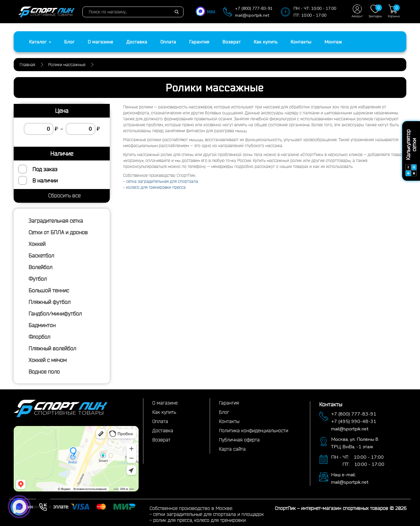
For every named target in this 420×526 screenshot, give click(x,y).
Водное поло (44, 372)
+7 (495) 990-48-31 (354, 422)
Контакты (301, 42)
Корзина (394, 11)
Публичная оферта (239, 440)
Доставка (137, 42)
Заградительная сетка (56, 221)
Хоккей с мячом (48, 360)
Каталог (40, 42)
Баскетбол (41, 255)
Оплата (168, 42)
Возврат (232, 42)
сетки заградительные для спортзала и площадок (209, 514)
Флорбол (39, 337)
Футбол (38, 279)
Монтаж (333, 42)
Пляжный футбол (50, 302)
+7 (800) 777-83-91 (254, 8)
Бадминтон (42, 325)
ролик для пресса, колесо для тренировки (199, 520)
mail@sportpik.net (252, 15)
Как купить (266, 42)
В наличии (45, 180)
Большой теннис (49, 290)
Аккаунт (357, 11)
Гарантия (199, 42)
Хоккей (37, 244)
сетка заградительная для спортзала (162, 181)
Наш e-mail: (343, 475)
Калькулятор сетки (411, 153)
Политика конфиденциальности (254, 430)
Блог (69, 42)
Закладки (375, 11)
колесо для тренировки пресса (156, 187)
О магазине (101, 42)
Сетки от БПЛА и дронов (58, 232)
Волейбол (40, 267)
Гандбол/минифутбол (55, 313)
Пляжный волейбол (52, 348)
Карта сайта (232, 449)
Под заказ (45, 169)
